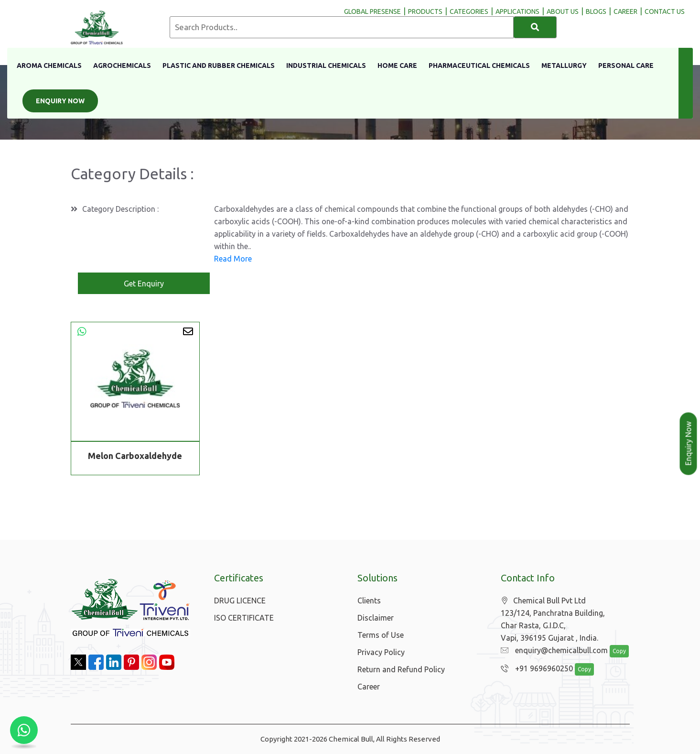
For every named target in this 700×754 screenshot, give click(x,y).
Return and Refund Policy (401, 669)
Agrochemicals (122, 66)
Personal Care (626, 66)
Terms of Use (381, 635)
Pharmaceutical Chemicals (479, 66)
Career (369, 687)
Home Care (397, 66)
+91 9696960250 (534, 669)
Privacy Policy (381, 652)
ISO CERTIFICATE (244, 618)
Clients (369, 601)
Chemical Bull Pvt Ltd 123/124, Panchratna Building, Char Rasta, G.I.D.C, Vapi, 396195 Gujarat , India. (553, 619)
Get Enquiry (144, 284)
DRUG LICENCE (240, 601)
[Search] (535, 27)
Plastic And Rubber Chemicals (219, 66)
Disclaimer (376, 618)
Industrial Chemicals (326, 66)
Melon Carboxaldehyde (135, 456)
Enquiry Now (60, 101)
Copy (614, 651)
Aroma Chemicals (49, 66)
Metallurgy (564, 66)
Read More (233, 259)
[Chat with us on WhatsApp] (24, 730)
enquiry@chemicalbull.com (552, 651)
